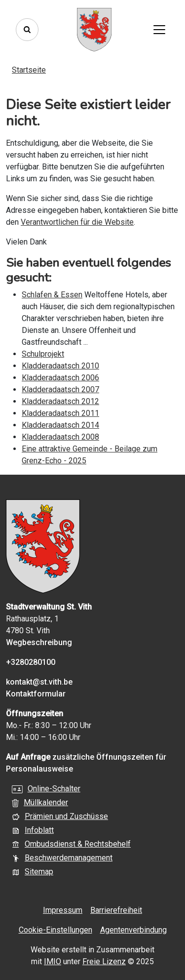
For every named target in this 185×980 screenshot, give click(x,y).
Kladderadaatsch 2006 (60, 378)
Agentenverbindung (133, 930)
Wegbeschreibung (39, 642)
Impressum (63, 910)
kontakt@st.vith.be (39, 682)
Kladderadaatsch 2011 (60, 413)
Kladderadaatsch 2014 (60, 425)
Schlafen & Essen (52, 295)
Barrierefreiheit (116, 910)
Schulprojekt (43, 354)
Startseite (29, 70)
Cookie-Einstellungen (55, 930)
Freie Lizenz (104, 961)
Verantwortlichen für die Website (77, 222)
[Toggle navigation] (159, 30)
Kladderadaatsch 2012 (60, 401)
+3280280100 (31, 662)
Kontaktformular (36, 694)
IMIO (53, 961)
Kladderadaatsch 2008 (60, 437)
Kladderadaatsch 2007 (60, 389)
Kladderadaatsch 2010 (60, 366)
